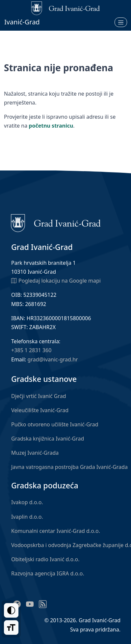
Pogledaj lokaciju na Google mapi (56, 280)
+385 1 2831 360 (31, 350)
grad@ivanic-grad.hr (53, 359)
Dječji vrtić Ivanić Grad (39, 396)
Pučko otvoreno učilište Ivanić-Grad (55, 424)
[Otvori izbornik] (121, 22)
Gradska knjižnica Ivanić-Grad (48, 439)
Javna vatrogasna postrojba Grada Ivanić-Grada (69, 467)
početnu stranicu (51, 126)
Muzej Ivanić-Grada (35, 453)
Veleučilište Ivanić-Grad (40, 410)
